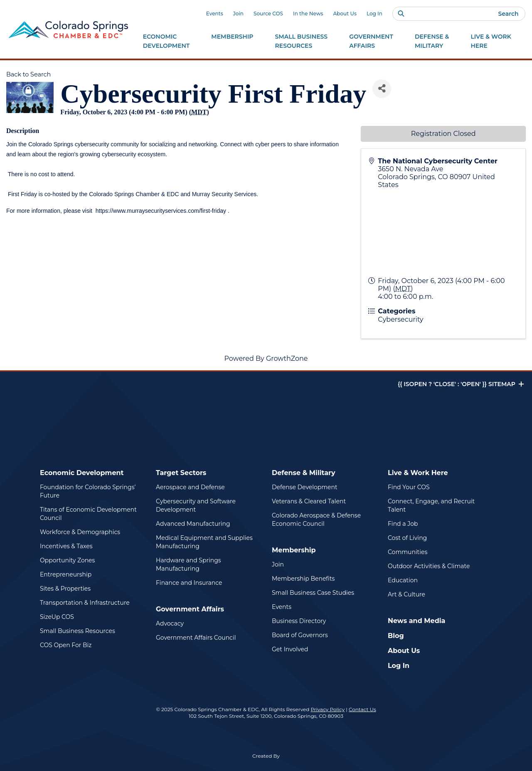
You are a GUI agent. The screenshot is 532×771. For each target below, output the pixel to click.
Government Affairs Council (196, 638)
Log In (374, 14)
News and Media (416, 621)
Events (215, 14)
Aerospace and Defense (190, 487)
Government (371, 42)
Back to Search (28, 74)
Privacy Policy (328, 709)
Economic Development (82, 473)
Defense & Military (304, 473)
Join (238, 14)
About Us (345, 14)
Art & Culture (406, 594)
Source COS (268, 14)
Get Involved (290, 649)
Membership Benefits (303, 579)
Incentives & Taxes (66, 546)
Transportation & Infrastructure (85, 603)
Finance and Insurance (189, 583)
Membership (294, 550)
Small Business (302, 42)
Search (508, 14)
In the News (308, 14)
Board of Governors (300, 635)
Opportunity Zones (67, 560)
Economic (166, 42)
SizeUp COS (57, 617)
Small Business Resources (78, 631)
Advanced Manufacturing (193, 524)
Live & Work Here (418, 473)
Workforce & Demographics (80, 532)
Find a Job (403, 524)
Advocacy (170, 623)
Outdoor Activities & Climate (429, 566)
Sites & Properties (65, 589)
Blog (396, 636)
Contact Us (362, 709)
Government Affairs (190, 609)
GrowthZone (287, 358)
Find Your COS (409, 487)
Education (403, 580)
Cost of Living (407, 538)
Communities (408, 552)
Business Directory (299, 621)
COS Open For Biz (66, 645)
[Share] (382, 89)
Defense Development (305, 487)
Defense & (432, 42)
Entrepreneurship (66, 574)
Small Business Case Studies (313, 593)
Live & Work (491, 42)
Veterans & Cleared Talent (309, 501)
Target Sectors (181, 473)
